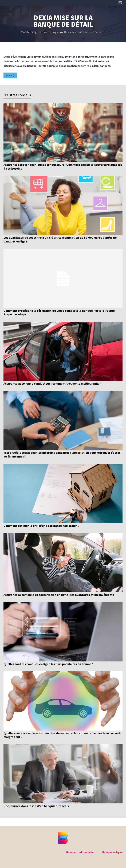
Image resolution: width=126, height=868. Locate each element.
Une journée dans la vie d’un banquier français (36, 806)
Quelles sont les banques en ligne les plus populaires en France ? (48, 664)
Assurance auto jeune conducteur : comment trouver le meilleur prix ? (52, 383)
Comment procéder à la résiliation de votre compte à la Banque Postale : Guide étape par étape (59, 313)
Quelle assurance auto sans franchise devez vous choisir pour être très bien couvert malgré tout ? (62, 735)
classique (53, 32)
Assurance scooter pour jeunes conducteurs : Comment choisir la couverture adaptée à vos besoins (63, 167)
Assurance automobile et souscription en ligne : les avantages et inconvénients (59, 595)
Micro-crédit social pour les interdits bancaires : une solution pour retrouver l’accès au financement (62, 454)
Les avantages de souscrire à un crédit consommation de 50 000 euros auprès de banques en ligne (60, 239)
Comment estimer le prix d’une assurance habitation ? (42, 526)
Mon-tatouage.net (32, 32)
